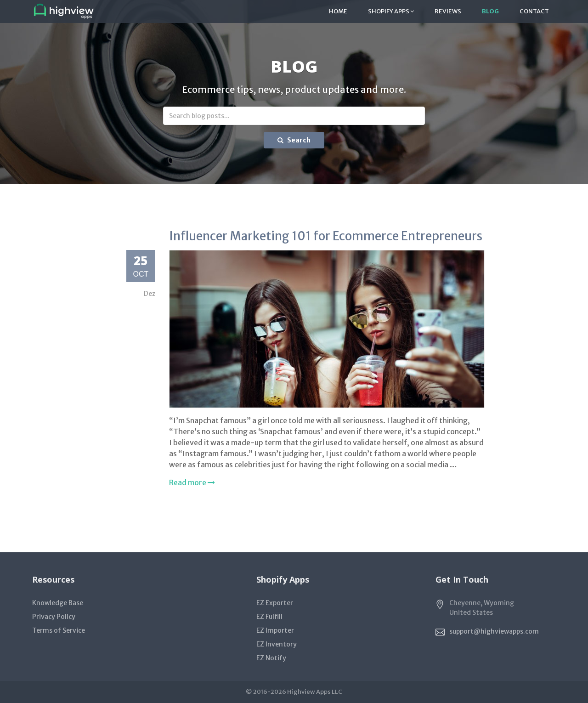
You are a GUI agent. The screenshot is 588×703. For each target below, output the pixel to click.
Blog (490, 11)
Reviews (448, 11)
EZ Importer (275, 630)
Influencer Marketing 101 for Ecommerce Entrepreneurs (326, 236)
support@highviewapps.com (494, 631)
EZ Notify (271, 658)
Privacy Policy (54, 617)
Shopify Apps (391, 11)
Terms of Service (59, 630)
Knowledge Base (58, 603)
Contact (534, 11)
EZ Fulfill (269, 617)
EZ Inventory (277, 644)
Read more (192, 482)
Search (294, 140)
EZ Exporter (275, 603)
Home (338, 11)
